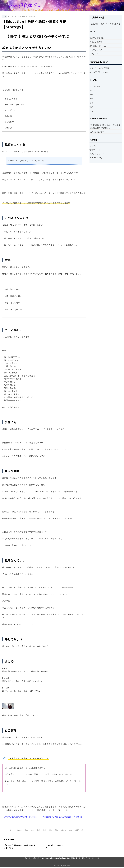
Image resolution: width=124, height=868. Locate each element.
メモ (5, 16)
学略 (38, 830)
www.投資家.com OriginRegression (20, 817)
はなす (92, 103)
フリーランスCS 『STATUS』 (101, 68)
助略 (26, 830)
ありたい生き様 (96, 42)
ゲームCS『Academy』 (99, 72)
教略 (71, 830)
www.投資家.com (24, 6)
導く (45, 830)
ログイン (93, 146)
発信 (91, 94)
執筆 (91, 99)
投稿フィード (95, 150)
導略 (51, 830)
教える (64, 830)
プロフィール (95, 86)
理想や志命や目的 (97, 38)
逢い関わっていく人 (98, 46)
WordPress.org (96, 157)
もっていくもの (96, 50)
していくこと (95, 54)
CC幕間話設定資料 (97, 132)
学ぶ (32, 830)
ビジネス (93, 90)
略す (83, 830)
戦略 (57, 830)
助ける (19, 830)
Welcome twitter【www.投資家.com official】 (64, 817)
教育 (77, 830)
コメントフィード (97, 154)
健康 (91, 107)
